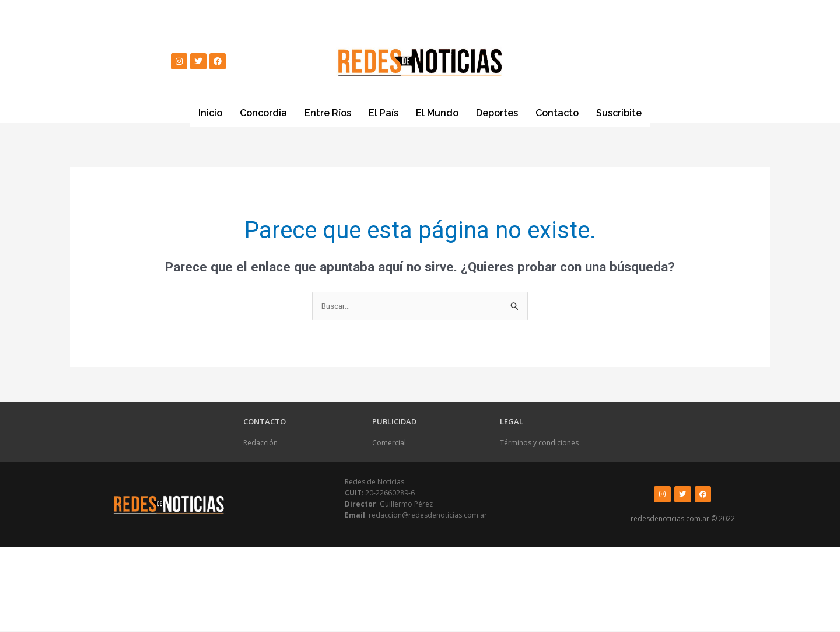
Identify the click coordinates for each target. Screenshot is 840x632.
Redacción (260, 444)
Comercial (389, 444)
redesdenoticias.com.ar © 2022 (683, 520)
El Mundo (437, 113)
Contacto (557, 113)
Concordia (263, 113)
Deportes (497, 113)
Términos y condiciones (539, 444)
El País (384, 113)
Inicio (210, 113)
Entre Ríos (328, 113)
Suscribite (619, 113)
